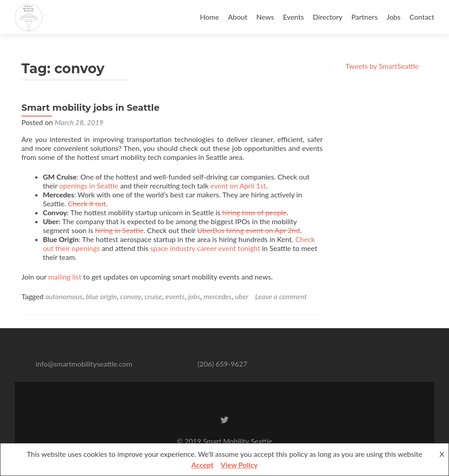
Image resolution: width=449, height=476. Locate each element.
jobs (194, 296)
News (265, 17)
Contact (422, 17)
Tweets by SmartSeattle (382, 66)
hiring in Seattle (119, 230)
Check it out (87, 203)
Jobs (393, 17)
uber (242, 296)
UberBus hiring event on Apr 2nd (249, 230)
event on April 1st (238, 186)
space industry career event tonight (205, 248)
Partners (364, 17)
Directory (328, 17)
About (238, 17)
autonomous (64, 296)
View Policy (239, 465)
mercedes (218, 296)
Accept (203, 465)
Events (293, 17)
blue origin (101, 296)
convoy (131, 296)
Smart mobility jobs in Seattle (90, 108)
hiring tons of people (254, 212)
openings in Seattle (89, 186)
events (175, 296)
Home (210, 17)
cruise (153, 296)
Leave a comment (281, 296)
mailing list (65, 277)
